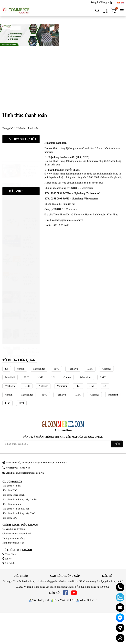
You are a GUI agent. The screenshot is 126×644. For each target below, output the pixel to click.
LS (7, 399)
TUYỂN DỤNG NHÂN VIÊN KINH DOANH (31, 252)
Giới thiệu (21, 578)
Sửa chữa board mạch (14, 518)
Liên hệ (107, 578)
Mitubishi (10, 408)
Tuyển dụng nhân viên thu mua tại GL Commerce (30, 289)
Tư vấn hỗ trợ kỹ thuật (14, 541)
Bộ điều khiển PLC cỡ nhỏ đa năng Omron (31, 345)
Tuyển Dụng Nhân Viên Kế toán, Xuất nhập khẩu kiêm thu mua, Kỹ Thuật (31, 214)
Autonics (106, 399)
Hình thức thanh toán (13, 555)
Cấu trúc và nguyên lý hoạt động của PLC (31, 326)
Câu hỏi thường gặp (65, 578)
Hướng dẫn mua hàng (14, 551)
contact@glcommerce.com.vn (68, 322)
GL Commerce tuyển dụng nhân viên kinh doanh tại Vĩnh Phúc (31, 308)
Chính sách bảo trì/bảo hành (17, 546)
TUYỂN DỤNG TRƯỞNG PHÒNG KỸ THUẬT (30, 233)
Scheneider (39, 399)
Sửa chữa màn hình (12, 528)
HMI (40, 408)
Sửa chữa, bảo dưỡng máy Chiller (20, 523)
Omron (21, 399)
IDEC (90, 399)
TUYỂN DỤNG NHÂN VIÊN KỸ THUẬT (31, 270)
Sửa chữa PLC (10, 514)
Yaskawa (73, 399)
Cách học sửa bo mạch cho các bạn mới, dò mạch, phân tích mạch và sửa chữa (31, 181)
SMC (56, 399)
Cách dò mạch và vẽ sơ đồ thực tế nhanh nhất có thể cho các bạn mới (31, 162)
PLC (26, 408)
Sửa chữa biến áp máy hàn (16, 532)
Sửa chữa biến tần (12, 509)
